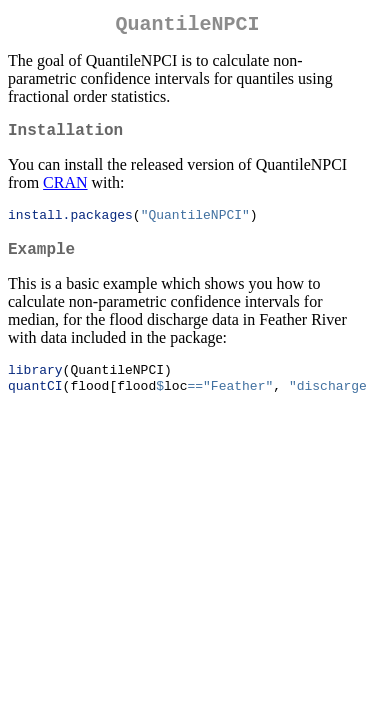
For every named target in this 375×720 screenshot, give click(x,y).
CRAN (65, 190)
